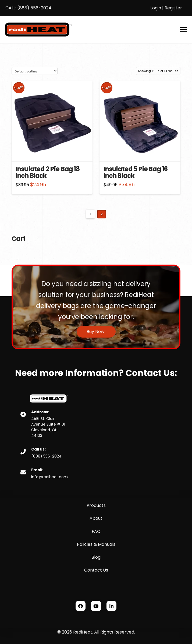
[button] (184, 30)
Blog (96, 557)
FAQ (96, 531)
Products (96, 505)
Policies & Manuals (96, 544)
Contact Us (96, 570)
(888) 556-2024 (34, 8)
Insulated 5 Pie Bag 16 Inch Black (136, 172)
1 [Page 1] (90, 214)
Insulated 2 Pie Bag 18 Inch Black (48, 172)
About (96, 518)
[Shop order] (35, 71)
